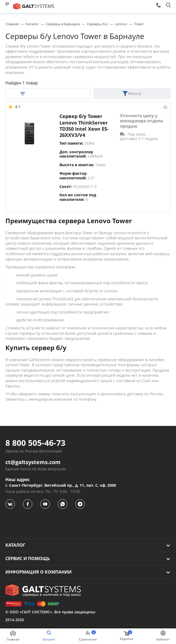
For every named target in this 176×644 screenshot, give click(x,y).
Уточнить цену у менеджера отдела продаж (142, 121)
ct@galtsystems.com (33, 462)
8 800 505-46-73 (35, 443)
